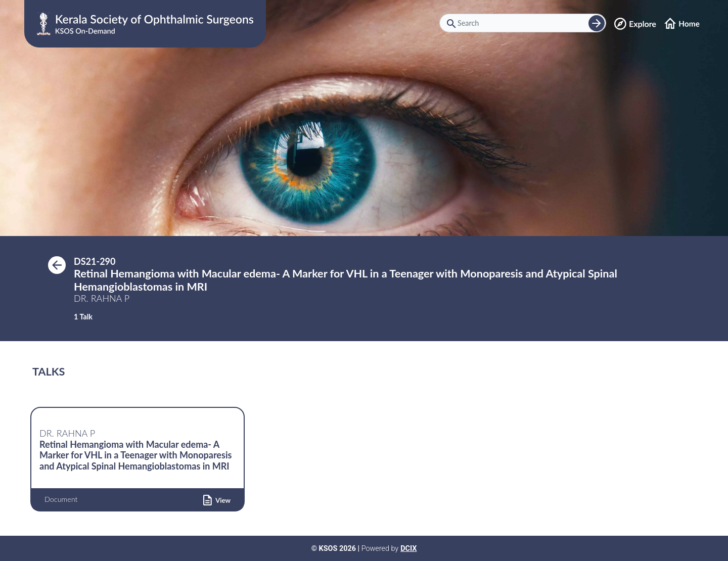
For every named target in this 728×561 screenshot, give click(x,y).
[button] (217, 499)
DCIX (408, 549)
